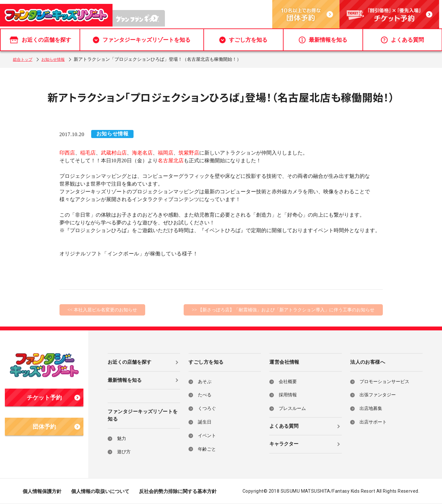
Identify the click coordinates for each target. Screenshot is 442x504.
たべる (205, 395)
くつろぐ (207, 408)
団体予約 (57, 427)
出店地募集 (371, 408)
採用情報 (288, 395)
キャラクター (284, 444)
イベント (207, 436)
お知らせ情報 (58, 59)
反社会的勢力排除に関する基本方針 (178, 491)
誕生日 (205, 422)
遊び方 (124, 452)
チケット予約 (54, 398)
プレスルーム (292, 408)
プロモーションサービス (384, 382)
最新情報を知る (323, 40)
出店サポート (373, 422)
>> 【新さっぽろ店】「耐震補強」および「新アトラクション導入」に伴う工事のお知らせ (283, 310)
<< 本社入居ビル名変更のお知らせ (102, 310)
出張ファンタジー (378, 395)
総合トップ (24, 59)
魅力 (122, 439)
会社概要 (288, 382)
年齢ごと (207, 449)
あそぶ (205, 382)
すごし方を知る (243, 40)
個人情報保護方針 (42, 491)
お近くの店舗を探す (40, 40)
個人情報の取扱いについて (100, 491)
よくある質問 (402, 40)
